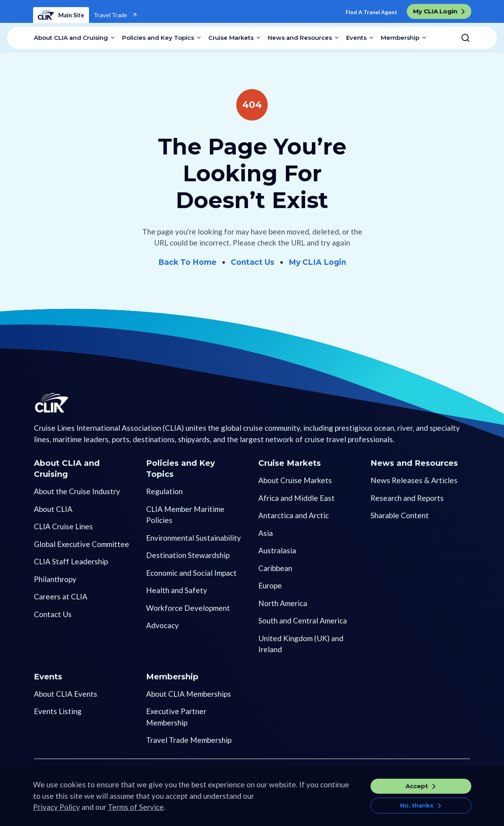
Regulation (164, 491)
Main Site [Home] (61, 15)
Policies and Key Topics (158, 38)
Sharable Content (400, 515)
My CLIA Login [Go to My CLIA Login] (317, 262)
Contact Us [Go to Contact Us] (253, 262)
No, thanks (417, 811)
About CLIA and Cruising (71, 38)
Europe (270, 585)
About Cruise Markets (295, 480)
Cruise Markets (231, 38)
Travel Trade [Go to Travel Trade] (111, 15)
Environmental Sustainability (194, 538)
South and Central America (303, 620)
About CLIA (53, 509)
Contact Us (53, 614)
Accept (417, 792)
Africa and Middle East (296, 498)
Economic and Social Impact (191, 573)
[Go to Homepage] (64, 417)
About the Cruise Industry (77, 491)
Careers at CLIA (61, 596)
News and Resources (300, 38)
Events (356, 38)
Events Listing (58, 711)
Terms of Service (136, 812)
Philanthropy (55, 579)
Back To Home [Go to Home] (187, 262)
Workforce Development (188, 608)
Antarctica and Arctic (294, 515)
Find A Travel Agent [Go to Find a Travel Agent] (372, 12)
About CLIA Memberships (189, 694)
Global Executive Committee (82, 544)
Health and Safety (177, 590)
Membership (400, 38)
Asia (266, 533)
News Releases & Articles (414, 480)
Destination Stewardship (188, 555)
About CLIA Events (66, 694)
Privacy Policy (57, 812)
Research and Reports (407, 498)
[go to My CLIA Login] (439, 11)
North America (283, 603)
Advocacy (162, 625)
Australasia (277, 550)
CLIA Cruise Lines (63, 526)
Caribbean (275, 568)
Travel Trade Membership (189, 740)
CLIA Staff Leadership (71, 561)
